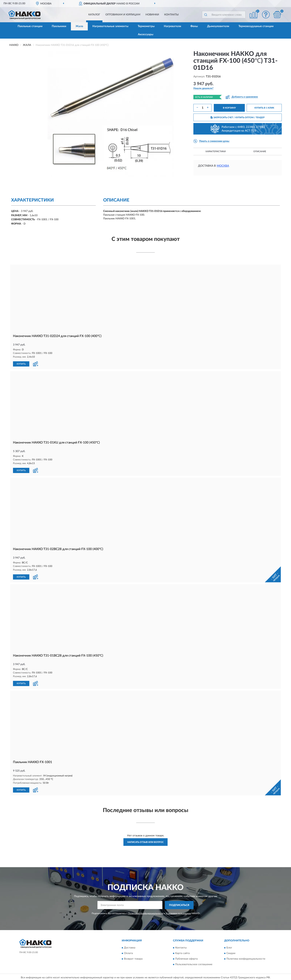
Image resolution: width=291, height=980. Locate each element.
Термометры (146, 26)
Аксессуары (146, 34)
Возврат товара (133, 959)
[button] (266, 15)
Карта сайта (182, 953)
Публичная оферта (186, 959)
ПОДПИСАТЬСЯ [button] (179, 905)
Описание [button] (260, 151)
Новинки (152, 15)
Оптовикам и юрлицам (123, 15)
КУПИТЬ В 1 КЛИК (264, 108)
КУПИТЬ (21, 364)
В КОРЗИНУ (229, 108)
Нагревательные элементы (110, 26)
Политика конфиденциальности (246, 959)
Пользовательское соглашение (194, 964)
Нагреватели (173, 26)
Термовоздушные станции (256, 26)
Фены (194, 26)
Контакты (171, 15)
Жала (79, 26)
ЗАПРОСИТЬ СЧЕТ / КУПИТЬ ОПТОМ (238, 117)
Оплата (128, 953)
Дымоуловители (218, 26)
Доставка (130, 948)
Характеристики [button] (216, 151)
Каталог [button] (94, 15)
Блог (229, 948)
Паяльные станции (30, 26)
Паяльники (59, 26)
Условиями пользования (178, 913)
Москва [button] (223, 166)
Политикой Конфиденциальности (146, 913)
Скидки (231, 953)
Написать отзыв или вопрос (145, 842)
